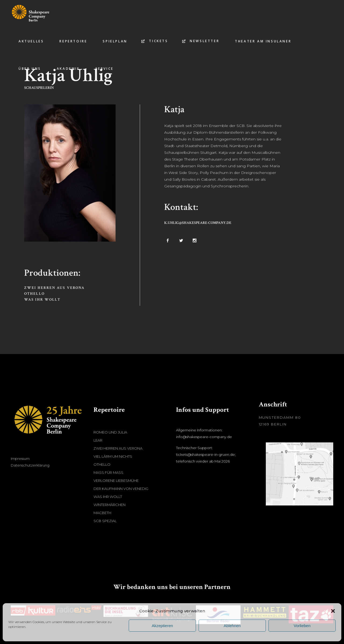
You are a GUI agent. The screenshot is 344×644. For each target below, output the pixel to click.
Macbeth (102, 513)
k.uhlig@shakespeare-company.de (198, 223)
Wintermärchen (110, 505)
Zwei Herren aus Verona (54, 288)
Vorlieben (302, 626)
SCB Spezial (105, 521)
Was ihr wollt (42, 300)
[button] (333, 611)
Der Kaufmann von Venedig (121, 489)
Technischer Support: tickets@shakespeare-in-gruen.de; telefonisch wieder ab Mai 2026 (206, 454)
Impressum (20, 459)
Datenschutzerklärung (30, 465)
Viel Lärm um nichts (113, 456)
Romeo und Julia (110, 432)
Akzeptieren (162, 626)
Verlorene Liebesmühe (116, 481)
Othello (34, 294)
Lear (98, 440)
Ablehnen (232, 626)
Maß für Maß (108, 472)
